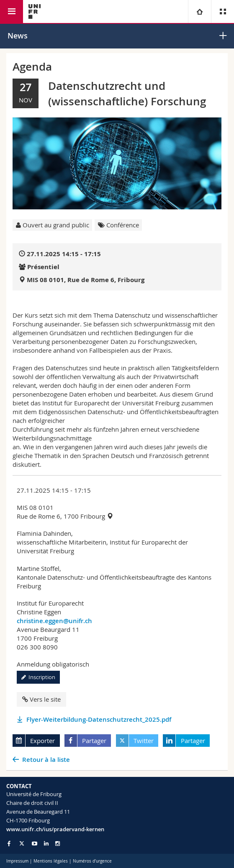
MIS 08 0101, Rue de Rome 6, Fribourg (86, 280)
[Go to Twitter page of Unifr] (22, 843)
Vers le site (41, 699)
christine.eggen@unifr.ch (54, 621)
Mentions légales (51, 861)
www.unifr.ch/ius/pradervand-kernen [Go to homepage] (55, 829)
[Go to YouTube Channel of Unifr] (35, 844)
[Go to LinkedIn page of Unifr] (46, 844)
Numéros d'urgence (92, 861)
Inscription (38, 677)
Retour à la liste (46, 760)
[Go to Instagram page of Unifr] (58, 844)
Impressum (17, 861)
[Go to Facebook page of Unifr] (9, 843)
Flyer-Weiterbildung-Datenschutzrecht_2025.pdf (99, 719)
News (18, 36)
